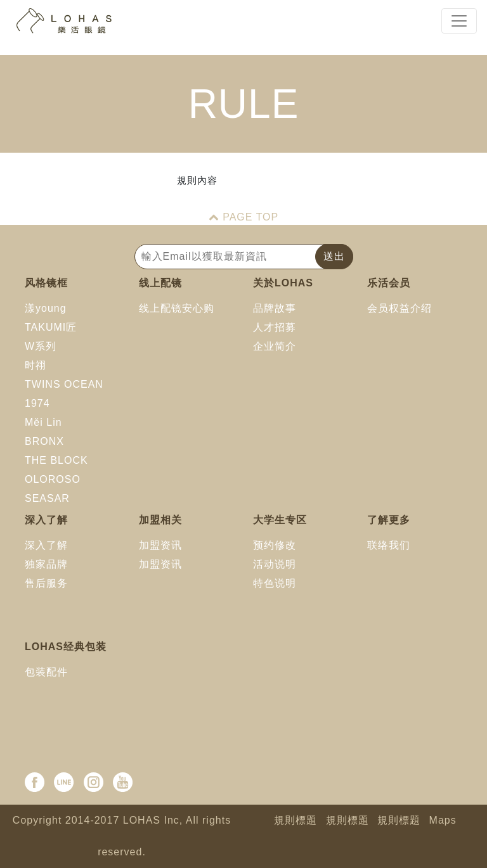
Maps (443, 820)
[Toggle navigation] (459, 21)
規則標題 (295, 820)
